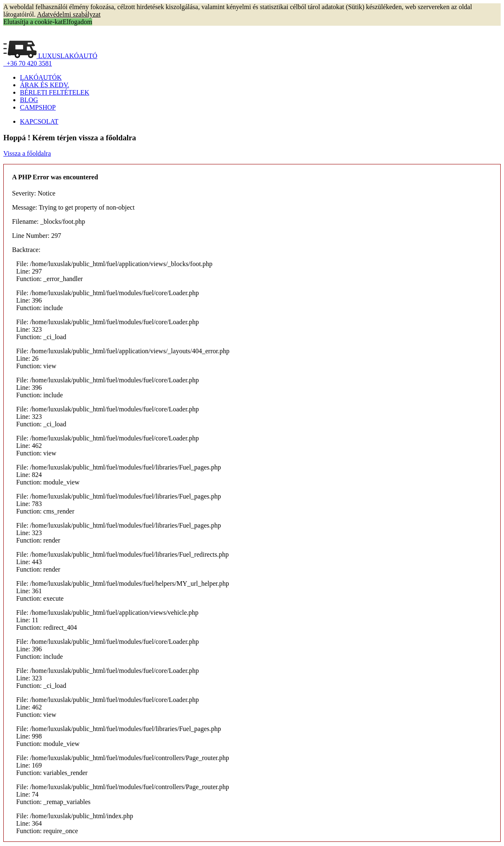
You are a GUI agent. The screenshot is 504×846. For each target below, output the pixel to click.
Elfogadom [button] (77, 22)
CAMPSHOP (38, 107)
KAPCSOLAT (39, 121)
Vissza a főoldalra (27, 153)
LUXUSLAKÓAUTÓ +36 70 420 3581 (50, 60)
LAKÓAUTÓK (41, 77)
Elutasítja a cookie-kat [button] (33, 22)
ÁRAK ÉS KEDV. (44, 85)
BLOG (29, 100)
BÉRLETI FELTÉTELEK (55, 92)
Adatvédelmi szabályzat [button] (69, 14)
